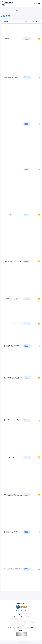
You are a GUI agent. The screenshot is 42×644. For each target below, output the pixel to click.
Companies (31, 628)
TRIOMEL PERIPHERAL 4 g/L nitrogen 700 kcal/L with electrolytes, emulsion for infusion (13, 569)
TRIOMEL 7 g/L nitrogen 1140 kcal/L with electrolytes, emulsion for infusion (13, 420)
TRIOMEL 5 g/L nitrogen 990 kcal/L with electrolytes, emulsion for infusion (13, 378)
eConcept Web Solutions (24, 642)
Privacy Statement (12, 622)
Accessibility (33, 622)
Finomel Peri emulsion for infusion (12, 124)
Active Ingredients (11, 11)
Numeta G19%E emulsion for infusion (12, 261)
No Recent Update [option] (27, 39)
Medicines (12, 627)
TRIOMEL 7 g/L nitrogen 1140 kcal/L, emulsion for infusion (12, 458)
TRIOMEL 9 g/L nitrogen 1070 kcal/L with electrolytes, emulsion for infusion (13, 495)
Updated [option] (26, 169)
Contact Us (27, 617)
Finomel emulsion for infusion (11, 77)
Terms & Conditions (23, 622)
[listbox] (27, 39)
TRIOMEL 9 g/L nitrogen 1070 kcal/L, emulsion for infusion (12, 532)
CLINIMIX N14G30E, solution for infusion (13, 39)
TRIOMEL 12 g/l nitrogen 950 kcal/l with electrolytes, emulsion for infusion (13, 324)
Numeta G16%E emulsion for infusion (12, 215)
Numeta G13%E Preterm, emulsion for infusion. (13, 169)
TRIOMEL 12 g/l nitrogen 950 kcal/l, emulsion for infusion (12, 346)
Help (15, 617)
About (20, 617)
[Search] (35, 4)
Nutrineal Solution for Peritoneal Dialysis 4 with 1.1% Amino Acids (11, 299)
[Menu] (39, 4)
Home (3, 11)
